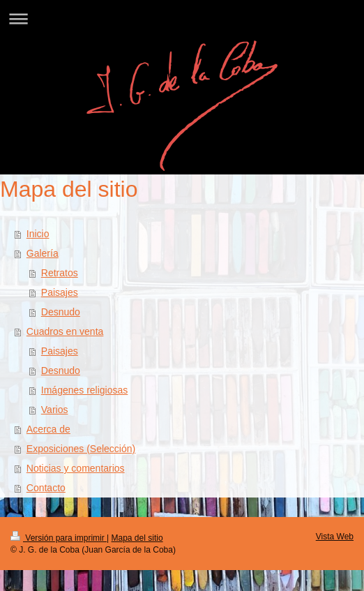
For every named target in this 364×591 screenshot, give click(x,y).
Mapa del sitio (137, 538)
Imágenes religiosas (85, 390)
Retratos (60, 273)
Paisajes (60, 292)
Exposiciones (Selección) (81, 449)
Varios (55, 410)
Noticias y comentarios (76, 468)
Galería (43, 253)
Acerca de (48, 429)
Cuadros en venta (65, 331)
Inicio (38, 234)
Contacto (46, 488)
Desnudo (61, 312)
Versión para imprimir (59, 538)
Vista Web (335, 537)
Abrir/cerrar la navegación (182, 18)
